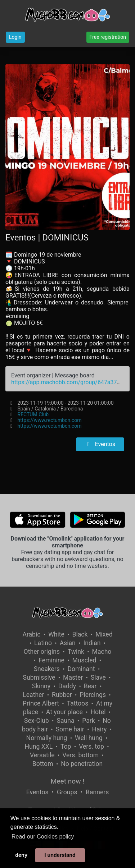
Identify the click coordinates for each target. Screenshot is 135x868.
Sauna (65, 721)
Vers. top (91, 747)
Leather (33, 695)
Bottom (43, 764)
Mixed (104, 634)
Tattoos (78, 703)
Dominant (81, 669)
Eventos (100, 444)
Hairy (99, 729)
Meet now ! (68, 781)
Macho (102, 652)
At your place (64, 712)
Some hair (70, 729)
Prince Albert (41, 703)
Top (66, 747)
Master (73, 678)
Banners (97, 792)
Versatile (42, 755)
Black (80, 634)
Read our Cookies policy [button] (43, 837)
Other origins (42, 652)
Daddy (67, 686)
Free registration (108, 37)
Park (88, 721)
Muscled (84, 660)
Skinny (41, 686)
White (56, 634)
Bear (90, 686)
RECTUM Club (33, 414)
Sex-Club (37, 721)
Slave (98, 678)
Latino (43, 643)
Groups (67, 792)
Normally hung (47, 738)
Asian (68, 643)
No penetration (82, 764)
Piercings (93, 695)
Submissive (39, 678)
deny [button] (21, 855)
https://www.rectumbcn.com (50, 420)
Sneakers (47, 669)
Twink (76, 652)
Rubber (62, 695)
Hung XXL (39, 747)
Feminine (51, 660)
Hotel (98, 712)
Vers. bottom (80, 755)
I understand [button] (60, 855)
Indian (92, 643)
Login (15, 37)
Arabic (31, 634)
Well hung (89, 738)
